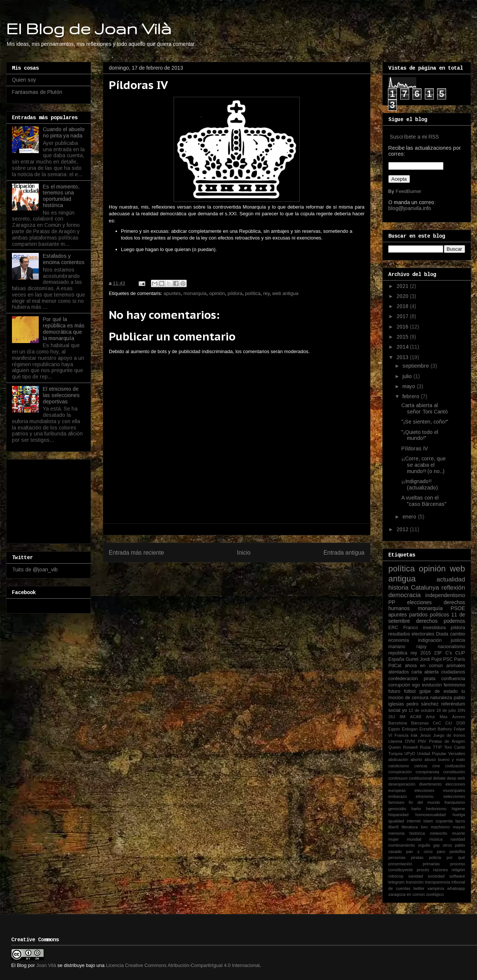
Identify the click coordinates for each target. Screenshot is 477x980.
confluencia (453, 679)
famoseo (396, 802)
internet (414, 821)
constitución (454, 772)
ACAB (416, 717)
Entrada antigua (344, 553)
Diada (442, 634)
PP (392, 602)
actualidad (451, 579)
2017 (403, 316)
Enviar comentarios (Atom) (252, 572)
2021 (403, 286)
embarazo (398, 796)
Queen (395, 747)
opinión (217, 293)
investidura (434, 628)
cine (436, 766)
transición (415, 882)
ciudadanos (453, 672)
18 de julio (446, 710)
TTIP (437, 747)
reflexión (453, 588)
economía (399, 640)
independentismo (445, 595)
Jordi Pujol (431, 659)
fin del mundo (424, 802)
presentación (400, 864)
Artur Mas (437, 717)
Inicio (244, 553)
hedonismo (436, 809)
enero (410, 517)
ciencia (421, 766)
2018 (403, 306)
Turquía (395, 754)
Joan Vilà (46, 965)
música (436, 839)
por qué (456, 857)
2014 (403, 347)
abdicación (398, 759)
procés (423, 870)
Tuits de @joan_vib (35, 570)
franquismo (455, 802)
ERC (393, 628)
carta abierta (425, 672)
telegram (397, 882)
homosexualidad (431, 815)
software (457, 876)
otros (447, 845)
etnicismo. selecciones (440, 796)
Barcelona (398, 723)
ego (416, 685)
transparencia (437, 882)
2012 (403, 529)
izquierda (444, 821)
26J (392, 717)
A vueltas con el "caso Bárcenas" (424, 501)
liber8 (393, 827)
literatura (410, 827)
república (398, 653)
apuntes (172, 293)
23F (438, 653)
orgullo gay (429, 845)
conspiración (400, 772)
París (460, 659)
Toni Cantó (455, 747)
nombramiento (402, 845)
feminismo (454, 685)
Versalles (457, 754)
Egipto (394, 729)
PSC (448, 659)
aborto (416, 759)
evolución (432, 685)
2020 (403, 296)
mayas (459, 827)
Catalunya (425, 588)
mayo (410, 386)
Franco (410, 628)
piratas (417, 857)
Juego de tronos (449, 735)
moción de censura (408, 698)
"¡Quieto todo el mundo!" (420, 435)
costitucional (420, 778)
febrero (412, 396)
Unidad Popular (432, 754)
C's (449, 653)
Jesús (425, 735)
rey (266, 293)
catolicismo (399, 766)
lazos (460, 821)
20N (462, 710)
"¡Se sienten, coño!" (425, 422)
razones (440, 870)
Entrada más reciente (136, 553)
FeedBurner (408, 191)
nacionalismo (451, 647)
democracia (405, 595)
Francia (402, 735)
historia (398, 588)
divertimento (430, 784)
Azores (459, 717)
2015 (403, 337)
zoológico (435, 894)
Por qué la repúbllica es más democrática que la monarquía (64, 329)
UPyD (410, 754)
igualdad (396, 821)
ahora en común (424, 666)
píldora (235, 293)
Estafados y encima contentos (64, 259)
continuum (398, 778)
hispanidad (398, 815)
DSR (461, 723)
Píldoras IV (415, 448)
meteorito (438, 833)
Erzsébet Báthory (435, 729)
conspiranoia (427, 772)
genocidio (397, 809)
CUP (460, 653)
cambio (457, 634)
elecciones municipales (440, 790)
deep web (456, 778)
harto (416, 809)
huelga (459, 815)
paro (441, 851)
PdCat (395, 666)
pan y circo (419, 851)
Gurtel (412, 659)
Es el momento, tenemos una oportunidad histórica (61, 196)
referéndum (453, 704)
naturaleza (441, 698)
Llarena (395, 741)
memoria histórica (407, 833)
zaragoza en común (407, 894)
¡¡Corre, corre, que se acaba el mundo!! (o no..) (424, 465)
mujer (394, 839)
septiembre (416, 366)
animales (456, 666)
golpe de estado (438, 691)
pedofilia (457, 851)
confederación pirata (412, 679)
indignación (430, 640)
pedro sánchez (423, 704)
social (394, 710)
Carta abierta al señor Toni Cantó (425, 408)
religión (458, 870)
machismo (440, 827)
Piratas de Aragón (447, 741)
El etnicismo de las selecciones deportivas (61, 395)
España (396, 659)
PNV (422, 741)
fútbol (410, 691)
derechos (427, 621)
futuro (394, 691)
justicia (458, 640)
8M (402, 717)
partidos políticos (429, 615)
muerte (459, 833)
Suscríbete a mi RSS (414, 137)
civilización (455, 766)
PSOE (458, 608)
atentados (399, 672)
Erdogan (410, 729)
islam (428, 821)
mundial (414, 839)
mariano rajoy (407, 647)
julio (408, 376)
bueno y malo (451, 759)
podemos (454, 621)
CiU (449, 723)
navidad (458, 839)
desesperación (402, 784)
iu (463, 691)
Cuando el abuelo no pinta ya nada (64, 132)
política (253, 293)
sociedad (436, 876)
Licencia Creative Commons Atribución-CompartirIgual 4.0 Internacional (183, 965)
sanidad (416, 876)
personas (397, 857)
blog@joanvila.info (410, 208)
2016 (403, 327)
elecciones (419, 602)
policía (435, 857)
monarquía (195, 293)
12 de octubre (421, 710)
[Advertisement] (49, 499)
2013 (403, 357)
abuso (430, 759)
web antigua (285, 293)
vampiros (436, 888)
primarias (431, 864)
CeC (437, 723)
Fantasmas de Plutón (37, 92)
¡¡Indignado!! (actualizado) (420, 484)
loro (424, 827)
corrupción (399, 685)
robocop (396, 876)
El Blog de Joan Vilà (89, 28)
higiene (458, 809)
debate (439, 778)
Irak (414, 735)
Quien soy (24, 80)
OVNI (410, 741)
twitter (419, 888)
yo (405, 710)
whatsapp (456, 888)
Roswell (410, 747)
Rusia (425, 747)
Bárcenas (420, 723)
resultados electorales (411, 634)
